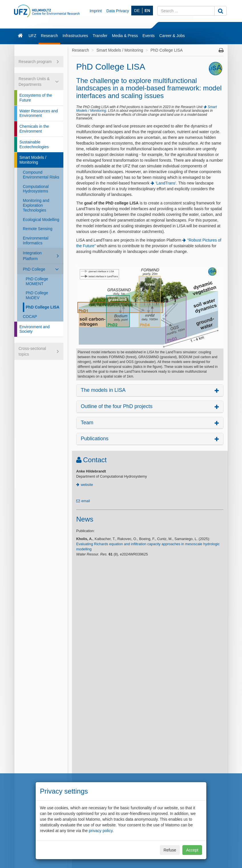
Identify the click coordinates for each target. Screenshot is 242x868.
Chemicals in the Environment (34, 129)
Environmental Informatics (36, 241)
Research (49, 36)
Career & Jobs (172, 36)
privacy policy (101, 831)
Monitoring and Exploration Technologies (36, 205)
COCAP (30, 317)
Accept (192, 850)
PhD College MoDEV (37, 295)
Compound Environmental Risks (41, 175)
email (86, 501)
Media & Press (125, 36)
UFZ (32, 36)
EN (147, 11)
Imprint (96, 11)
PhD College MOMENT (37, 281)
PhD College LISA (43, 307)
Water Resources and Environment (39, 113)
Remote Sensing (38, 229)
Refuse (170, 850)
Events (149, 36)
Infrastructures (75, 36)
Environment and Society (35, 329)
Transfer (100, 36)
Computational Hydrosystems (36, 189)
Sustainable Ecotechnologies (34, 144)
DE (137, 11)
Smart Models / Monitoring (33, 160)
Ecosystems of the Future (36, 98)
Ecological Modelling (41, 220)
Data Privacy (118, 11)
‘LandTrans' (166, 183)
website (87, 485)
